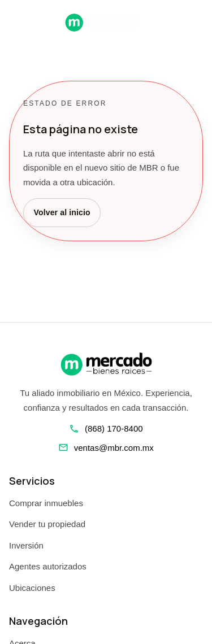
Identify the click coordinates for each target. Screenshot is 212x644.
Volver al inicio (62, 212)
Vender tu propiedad (47, 524)
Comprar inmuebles (46, 503)
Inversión (26, 545)
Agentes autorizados (48, 566)
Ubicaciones (32, 588)
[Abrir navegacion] (14, 22)
